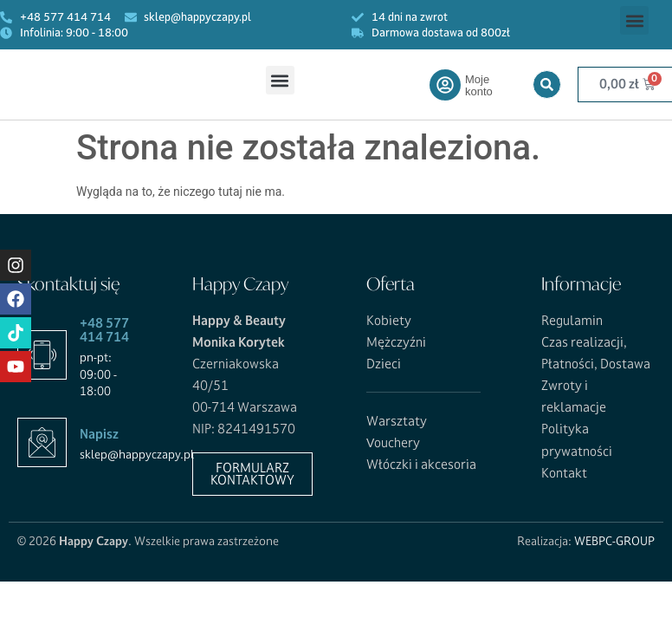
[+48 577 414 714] (42, 355)
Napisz (99, 434)
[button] (634, 20)
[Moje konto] (445, 85)
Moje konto (479, 85)
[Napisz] (42, 442)
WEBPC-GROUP (614, 541)
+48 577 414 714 (104, 330)
